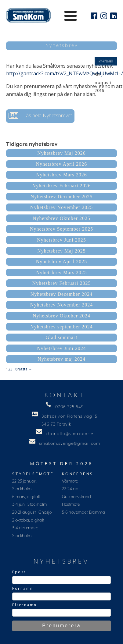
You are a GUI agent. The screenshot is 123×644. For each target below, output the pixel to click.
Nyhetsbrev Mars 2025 (61, 272)
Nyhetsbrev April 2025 (62, 262)
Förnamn (23, 588)
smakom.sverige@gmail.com (70, 444)
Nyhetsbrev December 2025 (62, 197)
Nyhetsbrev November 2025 (61, 207)
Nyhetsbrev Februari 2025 (62, 283)
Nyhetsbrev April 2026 (62, 164)
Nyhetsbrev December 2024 (62, 294)
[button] (40, 116)
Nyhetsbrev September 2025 (61, 229)
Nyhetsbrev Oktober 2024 (61, 316)
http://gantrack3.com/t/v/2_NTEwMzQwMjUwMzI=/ (65, 73)
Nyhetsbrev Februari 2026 (62, 186)
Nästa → (25, 369)
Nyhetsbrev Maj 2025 (61, 251)
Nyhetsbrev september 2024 (61, 327)
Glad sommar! (62, 337)
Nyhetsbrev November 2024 (61, 305)
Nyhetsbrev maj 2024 (61, 359)
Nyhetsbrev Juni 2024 (61, 348)
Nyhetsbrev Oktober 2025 (61, 218)
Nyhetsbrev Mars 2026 (61, 175)
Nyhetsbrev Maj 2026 (61, 153)
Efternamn (25, 605)
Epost (19, 572)
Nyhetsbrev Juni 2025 (61, 240)
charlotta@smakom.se (69, 434)
